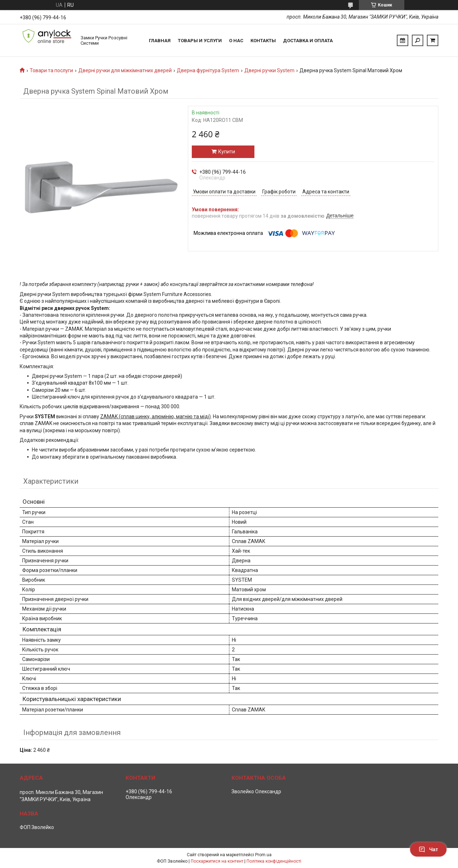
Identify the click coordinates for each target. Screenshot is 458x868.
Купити (227, 152)
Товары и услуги (200, 41)
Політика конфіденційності (274, 861)
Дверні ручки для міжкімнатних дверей (125, 70)
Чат (428, 849)
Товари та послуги (51, 70)
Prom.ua (263, 855)
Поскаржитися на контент (217, 861)
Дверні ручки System (269, 70)
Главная (160, 41)
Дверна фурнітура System (208, 70)
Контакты (263, 41)
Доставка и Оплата (308, 41)
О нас (236, 41)
